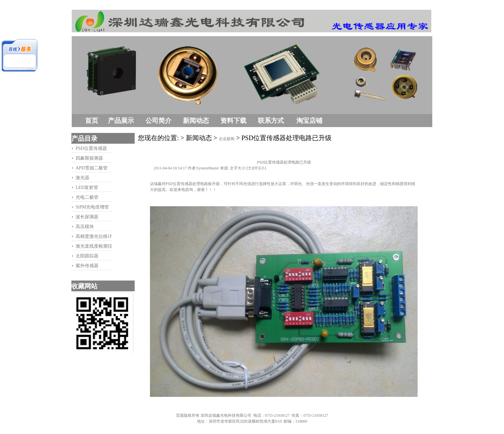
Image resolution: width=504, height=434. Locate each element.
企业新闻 (227, 139)
